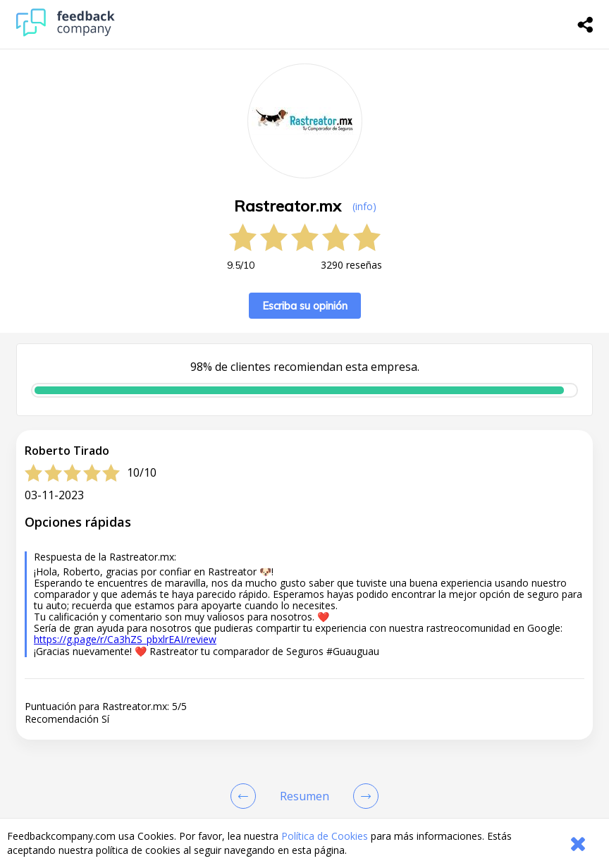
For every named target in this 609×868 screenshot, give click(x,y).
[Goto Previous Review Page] (246, 796)
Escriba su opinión (305, 306)
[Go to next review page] (363, 796)
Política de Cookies (325, 836)
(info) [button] (364, 206)
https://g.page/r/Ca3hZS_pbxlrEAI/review (125, 639)
